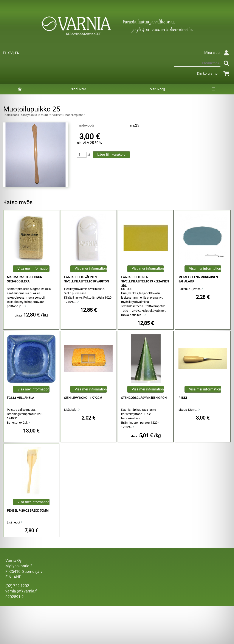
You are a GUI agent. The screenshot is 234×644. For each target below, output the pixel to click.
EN (17, 53)
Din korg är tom (214, 73)
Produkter (78, 89)
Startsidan (11, 115)
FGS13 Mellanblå (20, 398)
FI (4, 53)
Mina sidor (218, 53)
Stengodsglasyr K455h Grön (144, 398)
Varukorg (158, 89)
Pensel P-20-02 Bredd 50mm (28, 511)
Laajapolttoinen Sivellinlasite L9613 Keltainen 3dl (145, 281)
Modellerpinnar (75, 115)
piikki (183, 398)
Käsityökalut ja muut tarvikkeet (41, 115)
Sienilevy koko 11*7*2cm (83, 398)
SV (10, 53)
